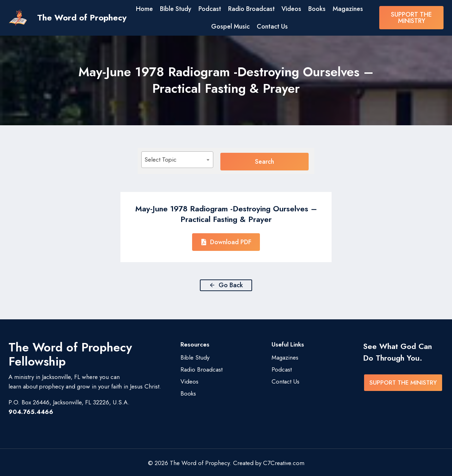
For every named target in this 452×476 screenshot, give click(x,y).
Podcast (210, 9)
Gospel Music (230, 26)
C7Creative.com (284, 462)
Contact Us (272, 26)
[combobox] (192, 160)
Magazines (348, 9)
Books (317, 9)
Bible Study (176, 9)
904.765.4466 (31, 410)
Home (144, 9)
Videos (291, 9)
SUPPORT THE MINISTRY (411, 18)
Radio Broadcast (251, 9)
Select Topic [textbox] (160, 159)
